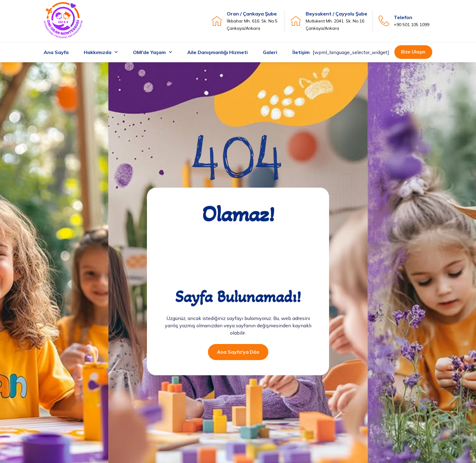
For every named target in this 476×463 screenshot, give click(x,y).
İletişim (301, 52)
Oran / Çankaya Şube (252, 14)
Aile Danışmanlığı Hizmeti (218, 52)
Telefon (403, 17)
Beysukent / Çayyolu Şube (337, 14)
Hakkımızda (101, 52)
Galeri (270, 52)
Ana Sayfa (56, 52)
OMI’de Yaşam (153, 52)
